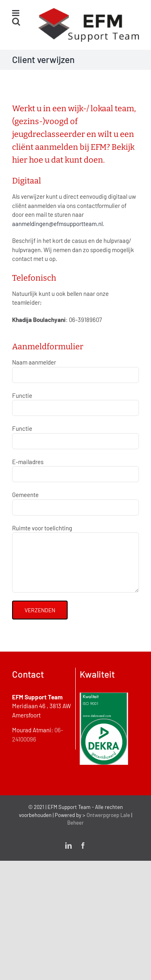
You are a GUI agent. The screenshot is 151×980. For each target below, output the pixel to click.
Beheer (75, 823)
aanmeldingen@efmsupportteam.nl (57, 224)
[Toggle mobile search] (16, 21)
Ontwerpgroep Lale (108, 815)
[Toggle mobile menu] (16, 13)
